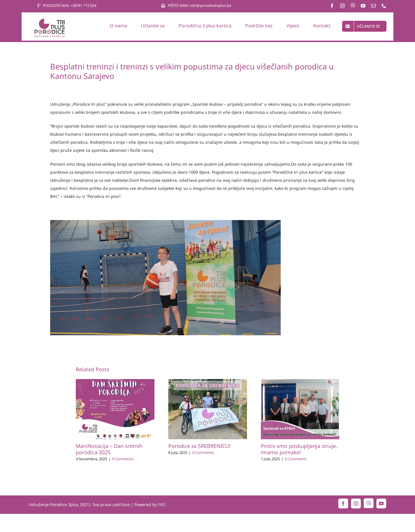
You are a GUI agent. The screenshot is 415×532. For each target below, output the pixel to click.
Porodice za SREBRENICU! (199, 446)
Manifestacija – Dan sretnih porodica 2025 (109, 449)
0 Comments (123, 459)
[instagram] (342, 6)
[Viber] (353, 5)
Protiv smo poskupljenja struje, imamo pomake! (299, 449)
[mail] (373, 6)
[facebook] (332, 6)
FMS (162, 504)
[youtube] (363, 6)
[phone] (384, 6)
